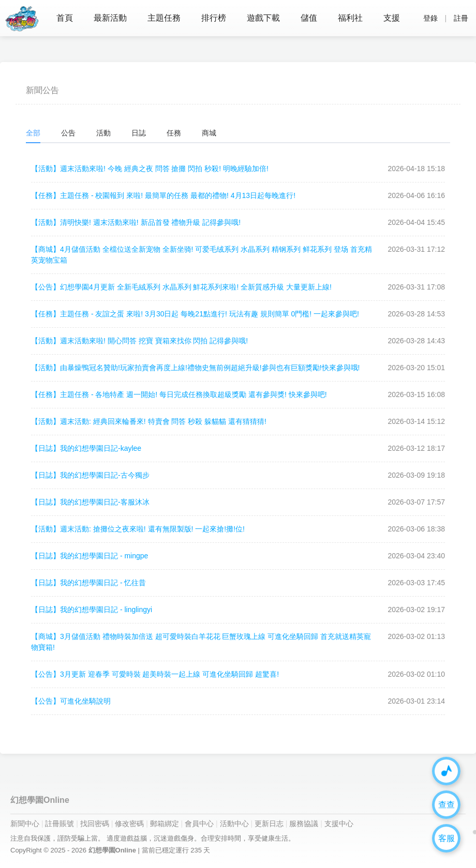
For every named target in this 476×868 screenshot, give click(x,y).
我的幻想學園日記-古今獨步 (90, 475)
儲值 (309, 18)
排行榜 (214, 18)
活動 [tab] (103, 133)
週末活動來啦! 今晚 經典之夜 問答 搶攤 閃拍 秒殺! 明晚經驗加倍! (150, 169)
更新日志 (269, 824)
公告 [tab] (68, 133)
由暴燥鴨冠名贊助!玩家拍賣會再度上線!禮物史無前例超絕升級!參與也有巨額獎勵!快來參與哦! (195, 368)
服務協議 (304, 824)
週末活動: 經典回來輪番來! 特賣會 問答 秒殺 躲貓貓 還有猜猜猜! (149, 421)
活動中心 (234, 824)
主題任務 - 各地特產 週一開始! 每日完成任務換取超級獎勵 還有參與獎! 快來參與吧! (179, 394)
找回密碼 (95, 824)
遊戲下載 (263, 18)
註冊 (461, 18)
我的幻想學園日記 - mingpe (90, 556)
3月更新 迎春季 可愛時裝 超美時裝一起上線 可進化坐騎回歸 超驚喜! (155, 674)
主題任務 (164, 18)
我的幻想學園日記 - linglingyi (92, 610)
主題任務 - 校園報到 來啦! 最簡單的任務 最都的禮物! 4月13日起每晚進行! (163, 195)
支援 (392, 18)
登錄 (430, 18)
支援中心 (339, 824)
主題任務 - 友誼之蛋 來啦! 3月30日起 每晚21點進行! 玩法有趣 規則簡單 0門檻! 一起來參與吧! (195, 314)
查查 (447, 805)
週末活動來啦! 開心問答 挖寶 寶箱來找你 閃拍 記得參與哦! (139, 341)
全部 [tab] (33, 133)
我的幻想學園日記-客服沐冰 (90, 502)
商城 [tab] (209, 133)
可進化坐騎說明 (71, 701)
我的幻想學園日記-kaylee (86, 448)
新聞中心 (25, 824)
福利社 (350, 18)
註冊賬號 (59, 824)
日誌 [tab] (139, 133)
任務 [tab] (174, 133)
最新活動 (110, 18)
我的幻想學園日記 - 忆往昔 (88, 583)
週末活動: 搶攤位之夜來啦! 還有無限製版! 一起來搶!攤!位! (138, 529)
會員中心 (199, 824)
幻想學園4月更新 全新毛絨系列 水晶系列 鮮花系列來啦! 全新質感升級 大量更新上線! (181, 287)
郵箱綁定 (165, 824)
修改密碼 (129, 824)
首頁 (65, 18)
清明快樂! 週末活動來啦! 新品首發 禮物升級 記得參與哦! (136, 222)
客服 (447, 838)
